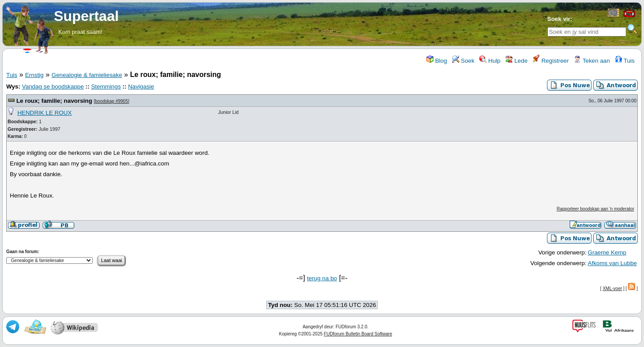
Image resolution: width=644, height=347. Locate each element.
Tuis (625, 61)
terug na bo (322, 278)
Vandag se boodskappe (53, 87)
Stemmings (106, 87)
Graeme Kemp (607, 252)
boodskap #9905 (112, 101)
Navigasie (141, 87)
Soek (463, 61)
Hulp (490, 61)
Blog (437, 61)
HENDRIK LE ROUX (45, 113)
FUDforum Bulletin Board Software (358, 334)
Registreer (551, 61)
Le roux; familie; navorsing (54, 101)
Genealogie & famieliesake (87, 75)
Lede (516, 61)
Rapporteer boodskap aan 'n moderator (595, 209)
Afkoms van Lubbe (612, 263)
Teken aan (592, 61)
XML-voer (612, 288)
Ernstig (34, 75)
